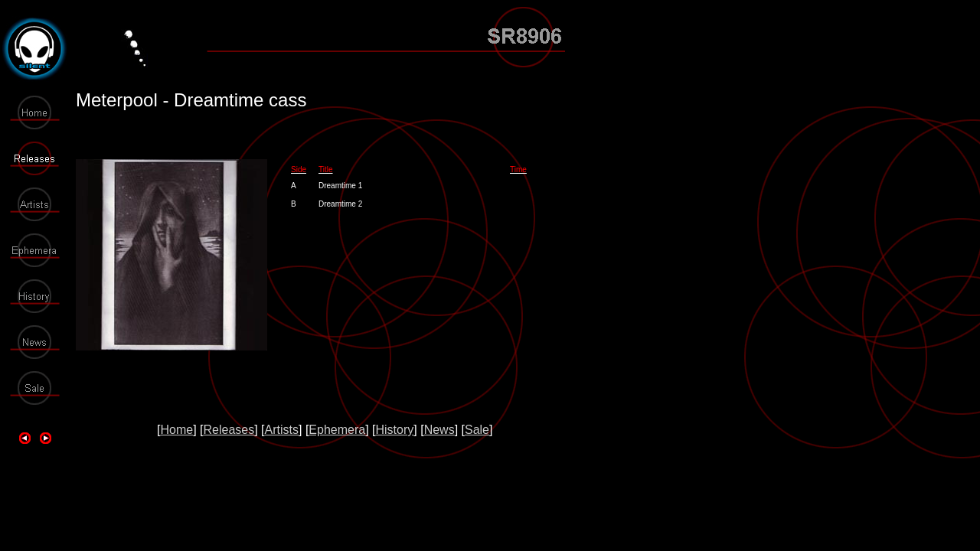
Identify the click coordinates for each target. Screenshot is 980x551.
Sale (477, 430)
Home (176, 430)
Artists (282, 430)
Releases (229, 430)
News (439, 430)
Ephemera (337, 430)
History (395, 430)
